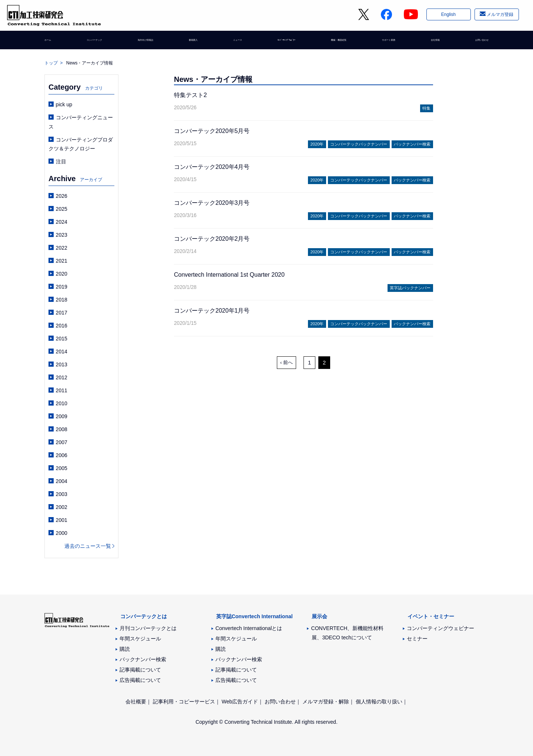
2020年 (317, 144)
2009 (62, 416)
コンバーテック (95, 43)
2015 (62, 339)
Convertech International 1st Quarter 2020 (229, 275)
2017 (62, 313)
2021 (62, 261)
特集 (426, 108)
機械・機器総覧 (336, 43)
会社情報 (430, 43)
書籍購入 (194, 43)
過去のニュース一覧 (88, 546)
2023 (62, 235)
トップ (51, 63)
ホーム (52, 43)
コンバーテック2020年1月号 (212, 311)
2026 (62, 196)
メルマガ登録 (499, 16)
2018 (62, 300)
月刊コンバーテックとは (148, 628)
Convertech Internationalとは (249, 628)
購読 (125, 649)
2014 (62, 352)
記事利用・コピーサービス (184, 702)
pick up (64, 104)
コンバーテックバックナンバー (359, 144)
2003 (62, 494)
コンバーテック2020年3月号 (212, 203)
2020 (62, 274)
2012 (62, 377)
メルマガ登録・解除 (326, 702)
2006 (62, 455)
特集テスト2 (190, 95)
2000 (62, 533)
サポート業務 (387, 43)
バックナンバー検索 (412, 144)
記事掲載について (140, 670)
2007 (62, 442)
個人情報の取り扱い (379, 702)
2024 (62, 222)
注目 (61, 161)
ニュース (232, 43)
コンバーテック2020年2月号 (212, 239)
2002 (62, 507)
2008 (62, 429)
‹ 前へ (286, 362)
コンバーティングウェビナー (440, 628)
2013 (62, 364)
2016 (62, 326)
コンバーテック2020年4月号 (212, 167)
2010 (62, 403)
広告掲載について (140, 680)
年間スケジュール (140, 639)
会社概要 (136, 702)
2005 (62, 468)
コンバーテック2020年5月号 (212, 131)
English (448, 16)
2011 (62, 390)
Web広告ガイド (240, 702)
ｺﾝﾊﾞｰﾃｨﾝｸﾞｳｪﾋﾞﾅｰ (280, 43)
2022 (62, 248)
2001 (62, 520)
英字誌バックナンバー (410, 288)
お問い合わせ (473, 43)
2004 (62, 481)
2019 (62, 287)
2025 (62, 209)
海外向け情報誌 (148, 43)
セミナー (417, 639)
